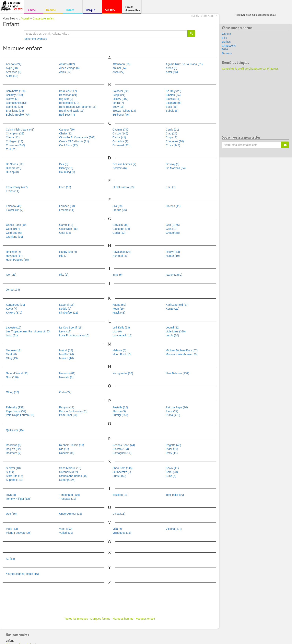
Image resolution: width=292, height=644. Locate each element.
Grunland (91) (14, 237)
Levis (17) (65, 331)
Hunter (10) (173, 256)
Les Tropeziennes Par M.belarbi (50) (28, 331)
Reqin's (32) (13, 449)
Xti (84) (10, 559)
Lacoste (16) (14, 328)
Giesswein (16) (68, 229)
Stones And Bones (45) (73, 476)
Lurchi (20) (172, 335)
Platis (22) (172, 411)
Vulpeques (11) (122, 533)
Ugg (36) (11, 514)
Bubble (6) (172, 111)
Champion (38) (15, 133)
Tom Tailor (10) (175, 495)
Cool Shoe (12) (68, 145)
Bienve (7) (12, 99)
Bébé (225, 49)
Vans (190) (66, 529)
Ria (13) (64, 449)
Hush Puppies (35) (17, 260)
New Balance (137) (177, 373)
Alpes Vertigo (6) (69, 68)
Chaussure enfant (43, 18)
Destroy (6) (173, 164)
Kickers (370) (14, 313)
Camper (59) (67, 130)
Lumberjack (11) (122, 335)
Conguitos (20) (175, 141)
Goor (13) (65, 233)
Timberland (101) (70, 495)
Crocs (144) (173, 145)
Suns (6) (171, 476)
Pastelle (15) (120, 407)
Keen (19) (118, 309)
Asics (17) (65, 72)
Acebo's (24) (14, 64)
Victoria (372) (174, 529)
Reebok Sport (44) (124, 445)
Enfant (72, 10)
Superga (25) (67, 480)
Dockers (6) (120, 168)
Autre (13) (12, 76)
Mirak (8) (11, 354)
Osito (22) (65, 392)
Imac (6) (117, 275)
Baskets (227, 53)
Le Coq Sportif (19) (71, 328)
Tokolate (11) (120, 495)
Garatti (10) (66, 225)
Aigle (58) (12, 68)
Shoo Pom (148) (123, 468)
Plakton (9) (119, 411)
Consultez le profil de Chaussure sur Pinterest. (250, 69)
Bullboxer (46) (121, 115)
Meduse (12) (14, 350)
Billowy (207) (120, 99)
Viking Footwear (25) (19, 533)
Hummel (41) (120, 256)
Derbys (226, 42)
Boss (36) (172, 107)
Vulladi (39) (66, 533)
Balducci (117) (68, 91)
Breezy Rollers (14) (124, 111)
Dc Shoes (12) (15, 164)
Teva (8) (11, 495)
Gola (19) (171, 229)
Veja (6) (117, 529)
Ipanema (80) (174, 275)
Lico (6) (117, 331)
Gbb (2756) (173, 225)
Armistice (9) (14, 72)
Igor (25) (11, 275)
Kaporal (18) (67, 305)
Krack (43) (119, 313)
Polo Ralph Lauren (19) (20, 415)
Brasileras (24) (15, 111)
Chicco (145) (120, 133)
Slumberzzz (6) (122, 472)
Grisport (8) (173, 233)
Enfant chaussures (204, 16)
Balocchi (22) (121, 91)
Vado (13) (12, 529)
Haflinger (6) (13, 252)
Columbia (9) (120, 141)
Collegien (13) (14, 141)
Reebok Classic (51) (72, 445)
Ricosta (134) (121, 449)
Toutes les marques (76, 619)
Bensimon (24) (68, 95)
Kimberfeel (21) (69, 313)
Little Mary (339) (176, 331)
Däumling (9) (67, 172)
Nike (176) (12, 377)
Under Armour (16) (71, 514)
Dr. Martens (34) (176, 168)
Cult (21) (11, 149)
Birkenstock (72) (69, 103)
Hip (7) (63, 256)
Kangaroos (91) (15, 305)
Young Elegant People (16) (22, 574)
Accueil (25, 18)
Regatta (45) (173, 445)
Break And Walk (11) (72, 111)
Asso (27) (118, 72)
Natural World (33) (17, 373)
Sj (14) (10, 472)
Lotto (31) (12, 335)
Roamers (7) (14, 453)
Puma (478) (173, 415)
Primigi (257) (120, 415)
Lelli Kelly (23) (121, 328)
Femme (33, 10)
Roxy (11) (172, 453)
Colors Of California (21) (74, 141)
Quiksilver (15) (15, 430)
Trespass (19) (68, 499)
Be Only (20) (174, 91)
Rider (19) (172, 449)
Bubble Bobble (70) (18, 115)
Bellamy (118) (14, 95)
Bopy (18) (118, 107)
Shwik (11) (172, 468)
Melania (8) (119, 350)
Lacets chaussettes (132, 8)
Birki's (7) (118, 103)
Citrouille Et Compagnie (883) (77, 137)
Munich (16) (66, 358)
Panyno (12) (67, 407)
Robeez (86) (67, 453)
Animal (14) (120, 68)
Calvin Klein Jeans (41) (20, 130)
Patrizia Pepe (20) (177, 407)
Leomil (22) (173, 328)
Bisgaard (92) (174, 103)
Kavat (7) (12, 309)
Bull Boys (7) (67, 115)
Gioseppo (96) (121, 229)
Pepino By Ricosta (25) (73, 411)
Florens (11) (173, 206)
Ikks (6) (64, 275)
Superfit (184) (14, 480)
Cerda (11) (172, 130)
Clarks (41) (119, 137)
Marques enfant (145, 619)
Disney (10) (66, 168)
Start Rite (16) (14, 476)
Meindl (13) (66, 350)
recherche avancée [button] (35, 39)
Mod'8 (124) (66, 354)
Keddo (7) (65, 309)
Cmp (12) (171, 137)
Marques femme (100, 619)
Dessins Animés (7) (124, 164)
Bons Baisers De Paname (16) (78, 107)
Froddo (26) (120, 210)
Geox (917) (13, 229)
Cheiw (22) (66, 133)
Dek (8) (64, 164)
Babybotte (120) (16, 91)
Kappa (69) (119, 305)
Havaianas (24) (122, 252)
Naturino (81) (67, 373)
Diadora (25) (14, 168)
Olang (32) (12, 392)
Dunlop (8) (12, 172)
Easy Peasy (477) (17, 187)
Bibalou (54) (173, 95)
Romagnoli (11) (122, 453)
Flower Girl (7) (15, 210)
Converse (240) (15, 145)
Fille (225, 38)
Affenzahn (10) (122, 64)
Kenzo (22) (172, 309)
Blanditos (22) (14, 107)
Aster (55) (172, 72)
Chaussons (229, 46)
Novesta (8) (66, 377)
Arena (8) (171, 68)
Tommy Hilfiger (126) (19, 499)
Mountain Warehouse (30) (182, 354)
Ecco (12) (65, 187)
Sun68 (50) (119, 476)
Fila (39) (117, 206)
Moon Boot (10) (122, 354)
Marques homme (123, 619)
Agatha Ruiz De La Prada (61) (184, 64)
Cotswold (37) (121, 145)
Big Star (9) (66, 99)
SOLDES (111, 11)
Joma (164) (13, 290)
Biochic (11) (173, 99)
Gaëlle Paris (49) (16, 225)
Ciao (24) (171, 133)
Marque (92, 11)
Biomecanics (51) (17, 103)
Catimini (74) (120, 130)
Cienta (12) (13, 137)
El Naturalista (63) (123, 187)
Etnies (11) (13, 191)
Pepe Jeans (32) (16, 411)
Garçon (227, 34)
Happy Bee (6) (68, 252)
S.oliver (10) (13, 468)
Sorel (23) (172, 472)
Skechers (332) (69, 472)
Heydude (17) (14, 256)
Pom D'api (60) (68, 415)
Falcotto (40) (14, 206)
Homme (52, 10)
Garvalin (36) (120, 225)
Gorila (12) (119, 233)
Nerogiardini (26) (123, 373)
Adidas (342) (67, 64)
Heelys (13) (173, 252)
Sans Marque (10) (70, 468)
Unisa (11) (119, 514)
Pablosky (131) (15, 407)
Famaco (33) (67, 206)
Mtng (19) (12, 358)
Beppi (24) (119, 95)
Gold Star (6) (14, 233)
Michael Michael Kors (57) (182, 350)
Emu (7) (171, 187)
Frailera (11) (67, 210)
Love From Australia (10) (74, 335)
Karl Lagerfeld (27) (177, 305)
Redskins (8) (14, 445)
